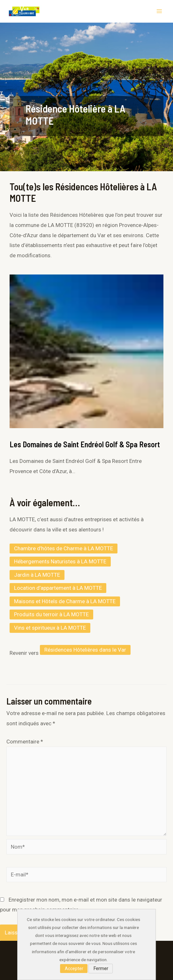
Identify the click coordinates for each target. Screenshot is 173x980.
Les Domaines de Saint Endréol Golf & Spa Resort (85, 444)
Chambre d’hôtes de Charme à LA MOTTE (64, 548)
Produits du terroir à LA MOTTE (51, 614)
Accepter (74, 969)
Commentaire (25, 742)
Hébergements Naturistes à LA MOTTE (60, 561)
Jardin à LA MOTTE (37, 575)
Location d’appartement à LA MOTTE (58, 588)
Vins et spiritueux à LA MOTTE (50, 628)
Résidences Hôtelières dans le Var (85, 650)
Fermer (101, 969)
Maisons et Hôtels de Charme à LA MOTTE (65, 601)
